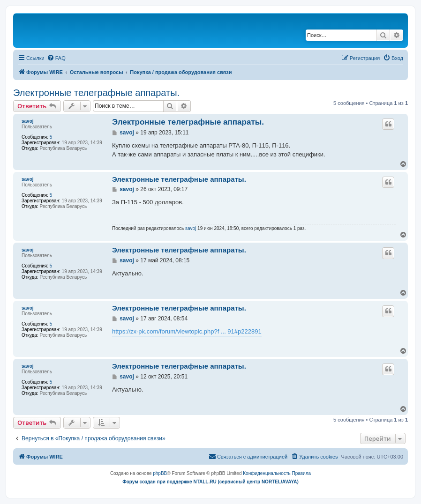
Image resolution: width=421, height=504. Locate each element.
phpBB (160, 473)
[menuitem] (56, 58)
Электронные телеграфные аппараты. (96, 93)
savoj (28, 121)
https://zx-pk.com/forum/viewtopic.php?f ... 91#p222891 (187, 331)
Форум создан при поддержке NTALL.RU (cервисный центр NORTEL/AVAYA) (210, 482)
